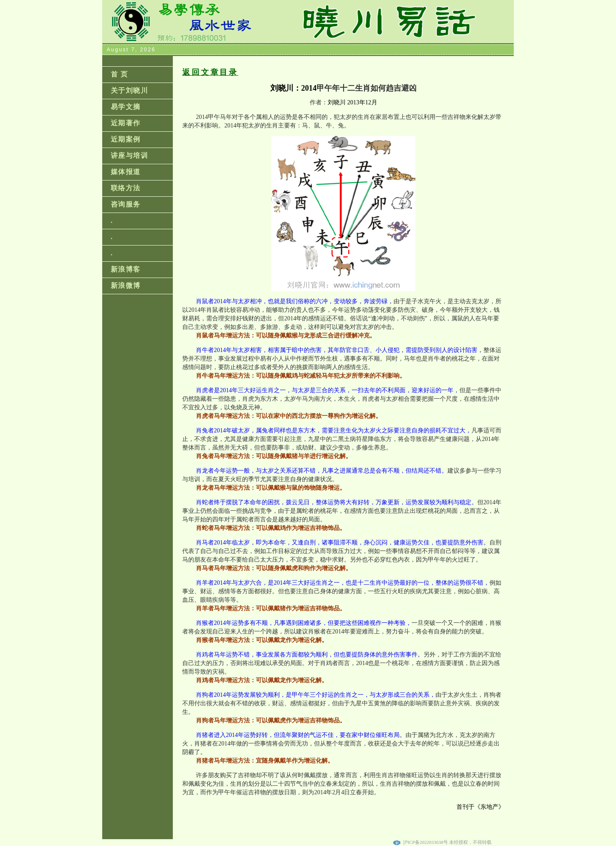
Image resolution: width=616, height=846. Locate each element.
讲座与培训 (130, 155)
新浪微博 (126, 285)
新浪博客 (126, 269)
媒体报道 (126, 172)
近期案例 (126, 139)
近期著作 (126, 123)
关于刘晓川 (130, 90)
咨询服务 (126, 204)
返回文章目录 (210, 72)
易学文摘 (126, 107)
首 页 (120, 74)
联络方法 (126, 188)
